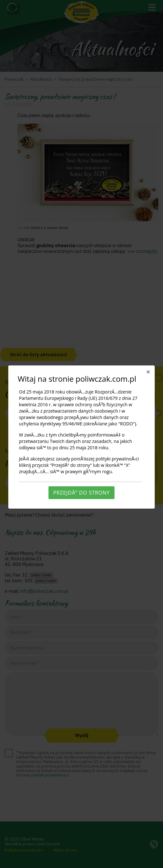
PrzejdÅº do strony (81, 493)
